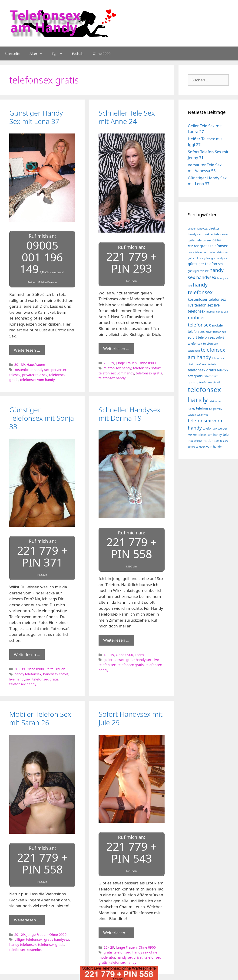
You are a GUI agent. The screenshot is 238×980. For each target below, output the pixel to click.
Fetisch (78, 53)
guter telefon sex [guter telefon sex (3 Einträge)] (219, 252)
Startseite (12, 53)
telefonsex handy (112, 378)
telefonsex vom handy (37, 380)
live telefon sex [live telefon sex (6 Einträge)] (200, 305)
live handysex (20, 679)
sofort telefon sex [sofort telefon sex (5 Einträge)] (201, 337)
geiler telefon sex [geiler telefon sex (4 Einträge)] (200, 240)
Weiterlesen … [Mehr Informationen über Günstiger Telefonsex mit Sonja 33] (27, 655)
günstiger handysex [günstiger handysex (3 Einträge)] (216, 258)
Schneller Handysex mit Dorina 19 (129, 414)
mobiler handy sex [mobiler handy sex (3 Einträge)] (217, 312)
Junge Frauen (126, 363)
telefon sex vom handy (116, 373)
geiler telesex (114, 660)
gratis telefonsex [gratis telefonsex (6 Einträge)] (214, 246)
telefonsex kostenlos (25, 950)
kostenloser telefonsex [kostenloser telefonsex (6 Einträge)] (207, 299)
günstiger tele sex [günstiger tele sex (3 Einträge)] (198, 271)
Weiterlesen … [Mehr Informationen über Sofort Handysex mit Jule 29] (116, 933)
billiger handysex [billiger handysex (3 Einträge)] (198, 229)
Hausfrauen (36, 365)
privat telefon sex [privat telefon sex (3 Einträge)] (216, 332)
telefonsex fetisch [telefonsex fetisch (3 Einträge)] (206, 364)
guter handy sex (139, 660)
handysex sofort (56, 674)
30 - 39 (20, 365)
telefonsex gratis (149, 373)
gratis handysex (57, 939)
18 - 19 (109, 655)
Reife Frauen (55, 669)
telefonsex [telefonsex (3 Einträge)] (194, 351)
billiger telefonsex (28, 939)
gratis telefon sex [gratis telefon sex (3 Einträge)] (198, 252)
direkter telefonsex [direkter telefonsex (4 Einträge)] (216, 234)
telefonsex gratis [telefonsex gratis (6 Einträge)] (202, 370)
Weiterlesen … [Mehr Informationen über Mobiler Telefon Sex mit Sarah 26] (27, 920)
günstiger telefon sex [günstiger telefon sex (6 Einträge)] (206, 264)
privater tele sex (35, 375)
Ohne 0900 (102, 53)
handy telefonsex (28, 674)
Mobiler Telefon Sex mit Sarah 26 (40, 718)
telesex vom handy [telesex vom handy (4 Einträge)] (209, 447)
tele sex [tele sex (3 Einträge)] (192, 435)
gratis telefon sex (117, 952)
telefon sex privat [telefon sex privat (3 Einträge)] (198, 415)
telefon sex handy (117, 368)
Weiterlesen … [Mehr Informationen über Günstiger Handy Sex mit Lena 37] (27, 350)
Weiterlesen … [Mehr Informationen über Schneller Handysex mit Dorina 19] (116, 640)
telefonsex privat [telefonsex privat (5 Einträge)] (209, 408)
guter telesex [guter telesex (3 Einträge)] (195, 258)
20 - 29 (109, 363)
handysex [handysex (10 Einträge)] (206, 277)
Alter (38, 53)
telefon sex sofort (147, 368)
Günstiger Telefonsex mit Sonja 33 (42, 418)
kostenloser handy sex (32, 370)
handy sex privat (130, 957)
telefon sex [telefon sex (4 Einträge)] (211, 344)
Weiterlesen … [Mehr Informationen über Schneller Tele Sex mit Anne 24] (116, 348)
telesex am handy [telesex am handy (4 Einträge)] (210, 435)
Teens (139, 655)
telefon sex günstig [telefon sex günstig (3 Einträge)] (210, 382)
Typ (60, 53)
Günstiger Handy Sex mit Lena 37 (36, 117)
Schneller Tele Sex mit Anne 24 (127, 117)
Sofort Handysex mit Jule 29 (131, 718)
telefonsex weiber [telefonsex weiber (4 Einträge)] (215, 428)
